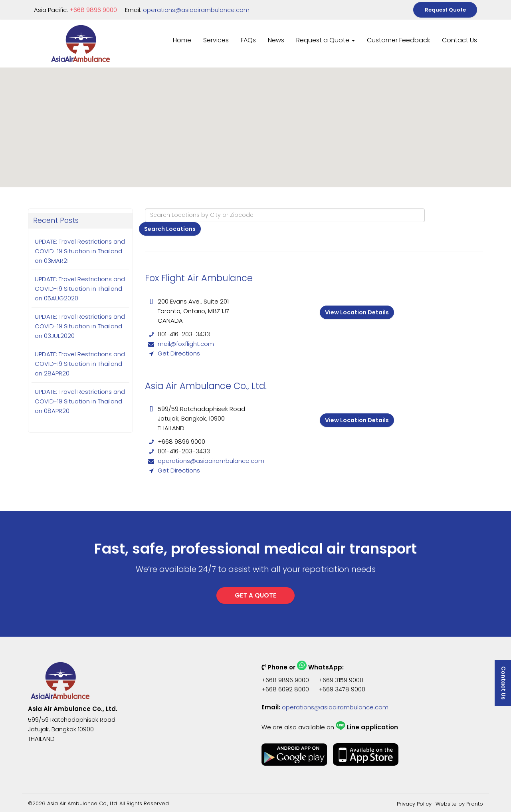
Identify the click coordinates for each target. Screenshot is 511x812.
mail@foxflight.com (186, 344)
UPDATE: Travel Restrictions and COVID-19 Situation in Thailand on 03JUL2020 (80, 326)
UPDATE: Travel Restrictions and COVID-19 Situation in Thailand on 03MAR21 (80, 251)
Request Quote (445, 10)
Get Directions (179, 353)
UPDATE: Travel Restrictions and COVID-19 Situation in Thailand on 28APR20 (80, 364)
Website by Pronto (459, 804)
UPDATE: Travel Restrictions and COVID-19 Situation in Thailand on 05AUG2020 (80, 289)
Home (182, 40)
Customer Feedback (398, 40)
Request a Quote (326, 40)
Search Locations (170, 229)
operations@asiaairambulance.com (196, 10)
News (276, 40)
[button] (460, 81)
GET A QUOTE (255, 595)
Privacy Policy (414, 804)
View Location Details (357, 312)
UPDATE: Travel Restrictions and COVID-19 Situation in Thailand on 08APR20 (80, 401)
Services (216, 40)
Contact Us (460, 40)
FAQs (248, 40)
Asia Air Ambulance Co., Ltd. (206, 386)
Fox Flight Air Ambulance (199, 278)
